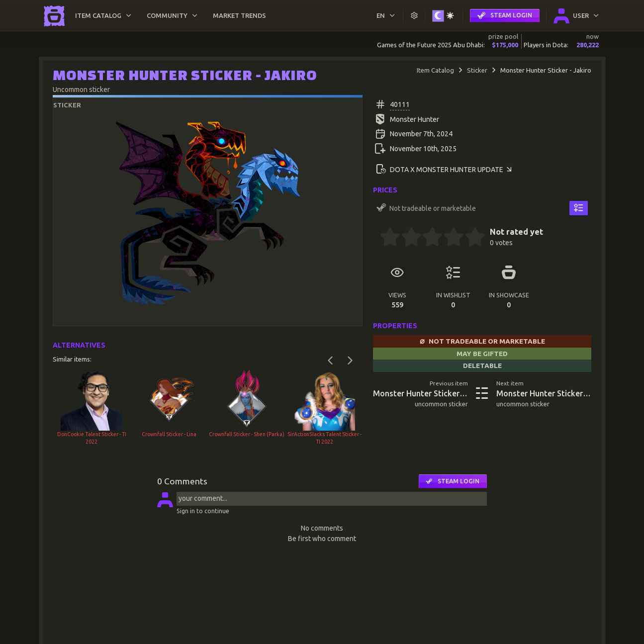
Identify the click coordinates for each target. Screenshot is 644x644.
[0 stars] (376, 238)
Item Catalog (435, 70)
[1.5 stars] (406, 238)
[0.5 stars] (385, 238)
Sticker (477, 70)
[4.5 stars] (470, 238)
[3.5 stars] (449, 238)
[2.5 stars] (428, 238)
